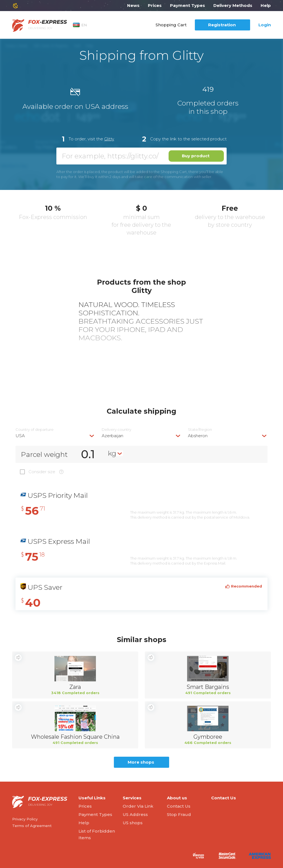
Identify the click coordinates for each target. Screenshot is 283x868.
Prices (155, 5)
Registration (222, 25)
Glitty (109, 139)
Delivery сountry (116, 430)
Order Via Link (138, 806)
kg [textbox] (112, 453)
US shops (133, 823)
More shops (141, 762)
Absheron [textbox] (198, 436)
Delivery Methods (233, 5)
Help (266, 5)
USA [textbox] (20, 436)
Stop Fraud (179, 814)
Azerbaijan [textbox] (112, 436)
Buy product (196, 156)
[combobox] (55, 436)
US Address (135, 814)
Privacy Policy (25, 819)
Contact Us (179, 806)
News (133, 5)
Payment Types (188, 5)
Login (265, 25)
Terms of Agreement (32, 826)
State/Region (200, 430)
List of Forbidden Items (97, 834)
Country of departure (35, 430)
